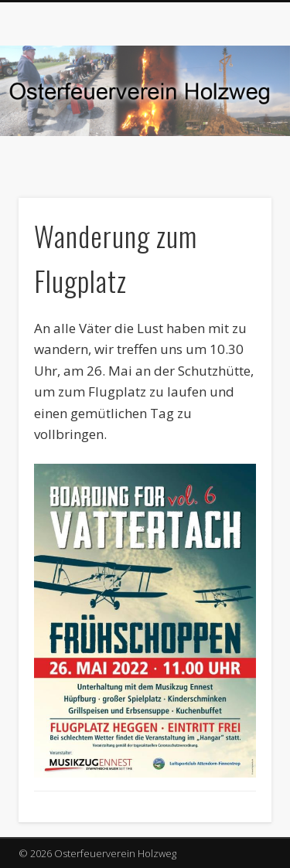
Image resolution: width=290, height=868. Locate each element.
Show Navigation (234, 138)
